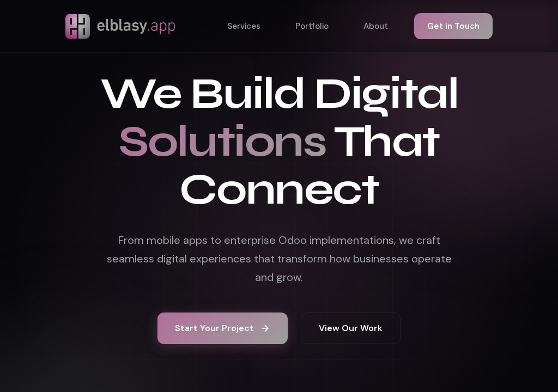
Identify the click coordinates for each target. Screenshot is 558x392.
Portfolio (312, 26)
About (376, 26)
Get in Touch (453, 26)
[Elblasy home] (120, 26)
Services (244, 26)
